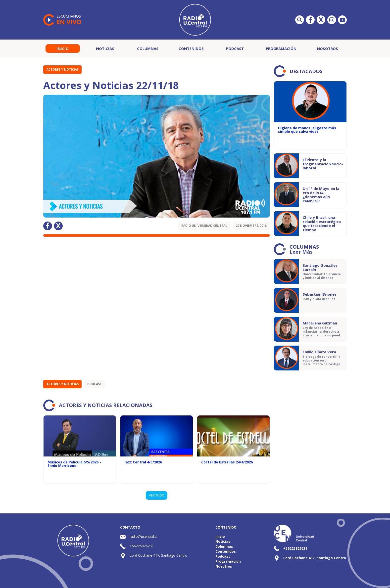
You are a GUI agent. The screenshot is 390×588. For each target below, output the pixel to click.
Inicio (63, 48)
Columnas (148, 48)
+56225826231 (142, 546)
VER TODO (157, 495)
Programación (281, 48)
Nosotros (327, 48)
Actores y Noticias (63, 69)
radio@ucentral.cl (143, 536)
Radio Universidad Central (204, 226)
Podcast (235, 48)
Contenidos (191, 48)
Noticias (105, 48)
